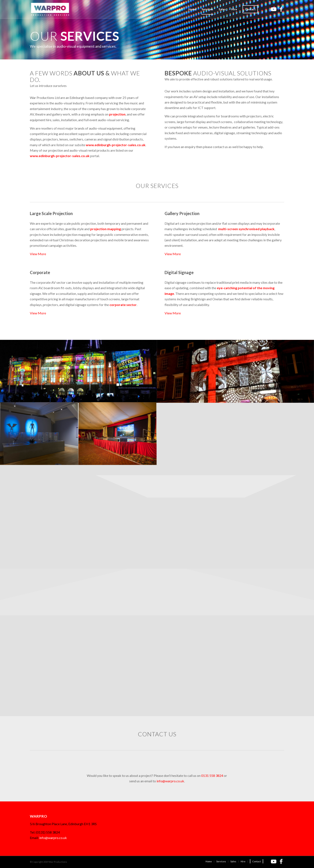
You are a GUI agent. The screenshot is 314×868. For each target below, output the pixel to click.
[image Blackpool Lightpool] (78, 371)
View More (38, 254)
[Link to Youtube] (274, 9)
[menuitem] (192, 9)
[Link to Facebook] (281, 9)
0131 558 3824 (212, 775)
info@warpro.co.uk (170, 781)
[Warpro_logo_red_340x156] (50, 9)
